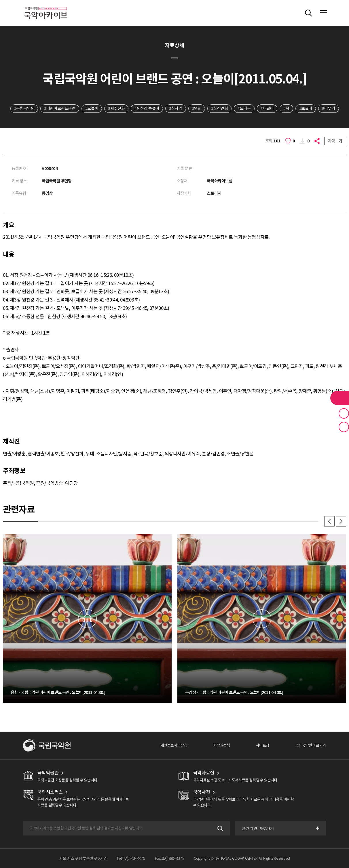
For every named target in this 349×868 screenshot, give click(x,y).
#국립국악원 (24, 108)
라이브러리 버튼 (340, 398)
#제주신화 (116, 108)
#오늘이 (92, 108)
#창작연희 (219, 108)
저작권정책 (221, 745)
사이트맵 (262, 745)
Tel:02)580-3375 (131, 859)
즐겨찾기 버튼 (344, 413)
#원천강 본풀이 (147, 108)
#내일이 (267, 108)
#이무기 (328, 108)
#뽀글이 (306, 108)
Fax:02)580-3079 (170, 859)
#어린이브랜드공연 (60, 108)
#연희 (197, 108)
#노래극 (244, 108)
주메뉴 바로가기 (0, 0)
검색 (220, 828)
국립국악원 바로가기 (311, 745)
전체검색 (308, 13)
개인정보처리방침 (174, 745)
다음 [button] (341, 521)
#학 (286, 108)
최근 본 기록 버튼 (344, 427)
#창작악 (176, 108)
